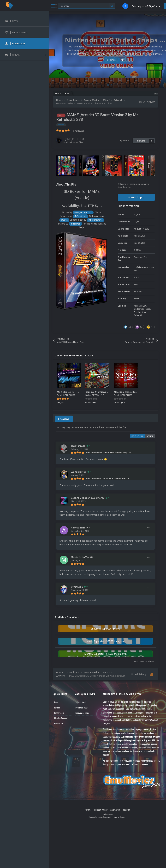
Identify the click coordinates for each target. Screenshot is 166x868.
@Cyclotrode (81, 216)
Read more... (107, 60)
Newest (150, 436)
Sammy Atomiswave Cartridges (104, 392)
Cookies (127, 810)
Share (125, 141)
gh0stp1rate (78, 446)
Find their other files (73, 142)
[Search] (87, 6)
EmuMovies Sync (82, 713)
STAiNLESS (77, 587)
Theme (88, 810)
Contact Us (59, 723)
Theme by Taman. (119, 817)
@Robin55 (75, 224)
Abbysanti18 (78, 528)
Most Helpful (137, 436)
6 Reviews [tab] (64, 419)
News (56, 702)
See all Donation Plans (143, 661)
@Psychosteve (95, 220)
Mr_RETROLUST (77, 139)
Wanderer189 (79, 472)
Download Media (82, 707)
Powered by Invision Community (100, 817)
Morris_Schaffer (80, 557)
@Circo (64, 220)
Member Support (61, 718)
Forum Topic (136, 197)
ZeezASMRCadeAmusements (88, 498)
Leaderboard (59, 713)
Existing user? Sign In (146, 6)
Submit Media (81, 702)
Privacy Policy (101, 810)
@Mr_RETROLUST (83, 212)
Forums (57, 707)
